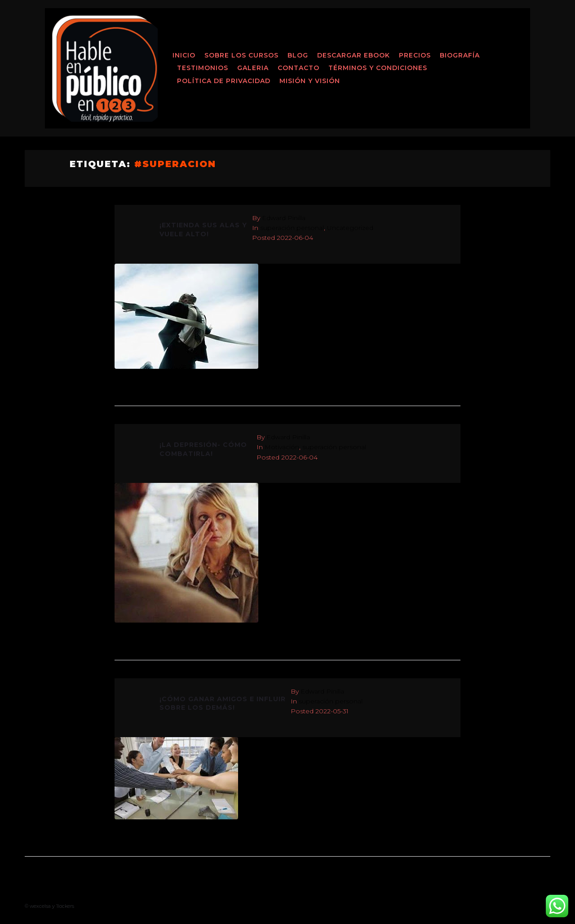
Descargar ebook (354, 55)
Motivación (282, 447)
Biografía (460, 55)
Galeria (253, 68)
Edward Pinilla (284, 218)
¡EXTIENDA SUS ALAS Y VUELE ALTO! (203, 230)
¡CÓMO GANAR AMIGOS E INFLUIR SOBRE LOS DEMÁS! (223, 703)
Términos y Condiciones (378, 68)
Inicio (184, 55)
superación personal (292, 228)
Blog (298, 55)
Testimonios (203, 68)
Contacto (299, 68)
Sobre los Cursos (241, 55)
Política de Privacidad (224, 81)
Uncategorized (350, 228)
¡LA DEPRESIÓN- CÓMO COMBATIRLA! (203, 449)
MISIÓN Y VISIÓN (310, 81)
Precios (415, 55)
